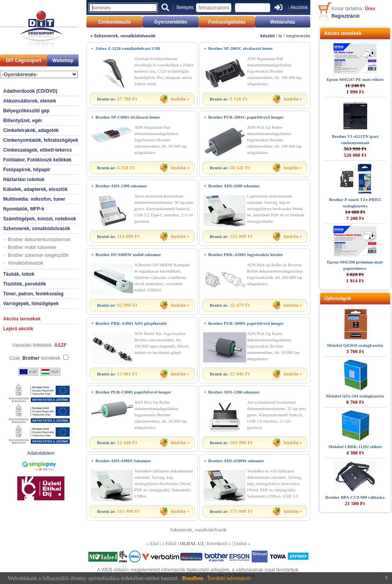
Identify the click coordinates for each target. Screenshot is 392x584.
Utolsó (240, 544)
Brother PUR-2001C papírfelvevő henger (246, 117)
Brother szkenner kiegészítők (38, 255)
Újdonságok (338, 298)
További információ (229, 578)
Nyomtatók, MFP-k (24, 209)
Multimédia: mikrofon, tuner (34, 199)
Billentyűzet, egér (23, 121)
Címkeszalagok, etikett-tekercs (38, 150)
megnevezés (298, 36)
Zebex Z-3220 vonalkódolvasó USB (128, 48)
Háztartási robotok (24, 179)
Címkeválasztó (114, 22)
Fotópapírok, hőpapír (27, 170)
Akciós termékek (22, 319)
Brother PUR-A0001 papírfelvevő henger (246, 323)
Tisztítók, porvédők (25, 284)
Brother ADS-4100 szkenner (234, 186)
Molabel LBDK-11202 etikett (355, 447)
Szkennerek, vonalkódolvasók (37, 229)
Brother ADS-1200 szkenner (234, 392)
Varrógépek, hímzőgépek (31, 304)
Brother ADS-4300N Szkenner (123, 461)
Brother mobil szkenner (32, 247)
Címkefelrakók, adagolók (31, 130)
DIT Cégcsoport (23, 60)
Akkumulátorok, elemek (30, 101)
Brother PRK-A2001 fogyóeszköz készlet (245, 254)
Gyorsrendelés (170, 22)
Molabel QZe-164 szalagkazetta (355, 396)
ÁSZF (60, 345)
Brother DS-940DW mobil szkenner (128, 254)
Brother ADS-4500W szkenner (236, 461)
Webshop (63, 60)
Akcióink (299, 7)
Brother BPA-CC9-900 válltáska (355, 497)
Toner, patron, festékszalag (33, 294)
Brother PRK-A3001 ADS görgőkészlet (131, 323)
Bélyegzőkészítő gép (26, 111)
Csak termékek (35, 358)
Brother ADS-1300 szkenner (121, 186)
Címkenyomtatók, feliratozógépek (41, 140)
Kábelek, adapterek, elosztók (35, 189)
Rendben (193, 578)
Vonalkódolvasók (26, 263)
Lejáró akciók (18, 329)
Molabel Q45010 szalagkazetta (355, 345)
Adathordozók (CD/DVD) (30, 91)
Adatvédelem (41, 453)
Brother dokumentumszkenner (39, 240)
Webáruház (283, 22)
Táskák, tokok (19, 274)
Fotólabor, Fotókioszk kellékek (37, 160)
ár (280, 36)
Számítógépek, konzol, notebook (40, 219)
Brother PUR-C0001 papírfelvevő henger (133, 392)
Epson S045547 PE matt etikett (355, 79)
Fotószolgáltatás (227, 22)
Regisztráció (345, 16)
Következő (217, 544)
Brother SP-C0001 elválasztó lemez (128, 117)
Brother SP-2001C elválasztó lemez (240, 48)
